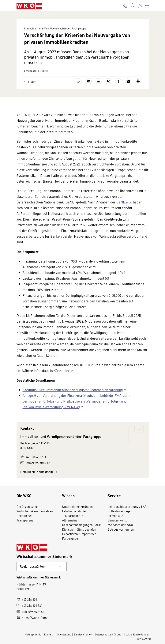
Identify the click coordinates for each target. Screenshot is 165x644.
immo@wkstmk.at (35, 463)
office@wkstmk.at (31, 612)
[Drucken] (138, 81)
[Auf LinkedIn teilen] (99, 81)
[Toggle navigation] (147, 6)
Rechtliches (24, 516)
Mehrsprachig (33, 634)
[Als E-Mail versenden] (89, 81)
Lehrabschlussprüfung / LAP (127, 506)
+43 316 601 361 (29, 605)
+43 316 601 (27, 599)
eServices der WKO (120, 525)
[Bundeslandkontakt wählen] (42, 566)
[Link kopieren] (79, 81)
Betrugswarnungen (121, 529)
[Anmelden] (140, 6)
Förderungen (71, 538)
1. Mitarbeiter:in (73, 516)
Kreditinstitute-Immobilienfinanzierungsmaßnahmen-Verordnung (73, 390)
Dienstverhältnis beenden (79, 529)
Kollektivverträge (119, 511)
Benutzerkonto (117, 520)
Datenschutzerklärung (108, 634)
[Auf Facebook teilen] (118, 81)
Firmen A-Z (115, 516)
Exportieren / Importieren (79, 534)
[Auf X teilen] (128, 81)
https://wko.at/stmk (32, 618)
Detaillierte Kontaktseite (39, 472)
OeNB (121, 202)
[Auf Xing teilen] (108, 81)
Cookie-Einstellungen (137, 634)
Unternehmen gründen (77, 506)
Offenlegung (64, 634)
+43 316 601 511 (33, 457)
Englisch (49, 634)
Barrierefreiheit (83, 634)
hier (67, 371)
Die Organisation (28, 506)
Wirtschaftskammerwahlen (35, 511)
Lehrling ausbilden (75, 511)
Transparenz (25, 520)
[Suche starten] (133, 6)
